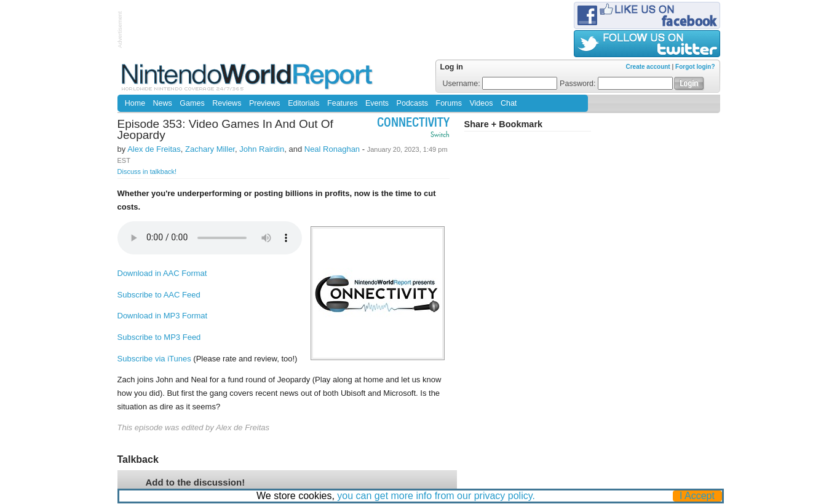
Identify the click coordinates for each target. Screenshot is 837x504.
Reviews (227, 103)
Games (192, 103)
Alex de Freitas (154, 149)
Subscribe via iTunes (154, 359)
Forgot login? (695, 67)
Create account (648, 67)
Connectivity (413, 124)
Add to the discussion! (196, 482)
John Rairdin (262, 149)
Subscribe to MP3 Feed (159, 337)
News (163, 103)
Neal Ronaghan (332, 149)
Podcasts (412, 103)
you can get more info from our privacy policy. (436, 496)
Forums (449, 103)
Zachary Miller (210, 149)
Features (342, 103)
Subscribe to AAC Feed (159, 295)
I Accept (697, 496)
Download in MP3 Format (163, 316)
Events (377, 103)
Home (135, 103)
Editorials (303, 103)
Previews (265, 103)
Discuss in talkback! (147, 171)
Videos (481, 103)
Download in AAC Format (162, 273)
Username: (500, 84)
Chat (509, 103)
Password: (616, 84)
